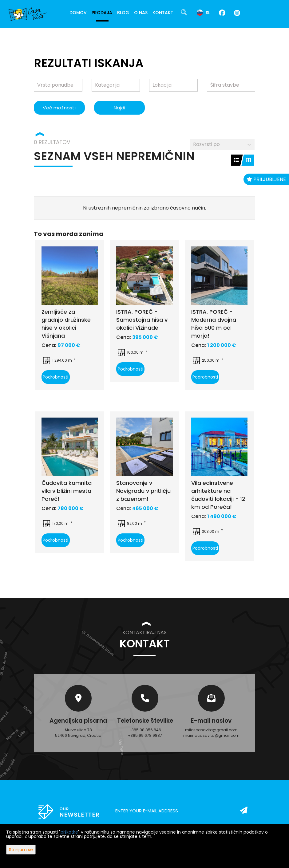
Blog (123, 13)
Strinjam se (21, 850)
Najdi (120, 108)
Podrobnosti (55, 377)
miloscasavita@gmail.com (211, 730)
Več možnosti (59, 108)
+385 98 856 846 (145, 730)
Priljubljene (266, 179)
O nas (141, 13)
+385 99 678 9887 (145, 735)
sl (203, 13)
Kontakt (163, 13)
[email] (181, 811)
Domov (78, 13)
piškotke (69, 832)
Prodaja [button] (102, 13)
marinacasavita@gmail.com (211, 735)
